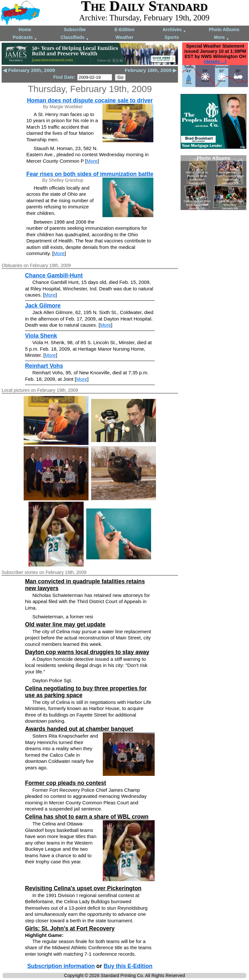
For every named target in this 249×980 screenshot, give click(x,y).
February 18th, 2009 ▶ (151, 70)
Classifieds (75, 38)
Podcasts (25, 38)
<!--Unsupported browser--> (213, 183)
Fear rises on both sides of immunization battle (90, 174)
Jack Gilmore (43, 306)
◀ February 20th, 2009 (29, 70)
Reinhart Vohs (44, 366)
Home (25, 29)
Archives (174, 30)
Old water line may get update (65, 624)
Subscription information (61, 966)
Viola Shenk (41, 336)
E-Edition (124, 29)
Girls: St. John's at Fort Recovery (70, 928)
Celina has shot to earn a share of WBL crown (87, 817)
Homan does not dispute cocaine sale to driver (90, 100)
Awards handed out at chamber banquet (79, 729)
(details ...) (215, 62)
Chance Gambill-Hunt (54, 275)
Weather (124, 37)
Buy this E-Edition (128, 966)
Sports (172, 37)
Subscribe (75, 29)
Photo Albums (224, 29)
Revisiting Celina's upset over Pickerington (83, 888)
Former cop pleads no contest (65, 783)
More (222, 38)
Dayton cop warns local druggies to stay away (87, 652)
